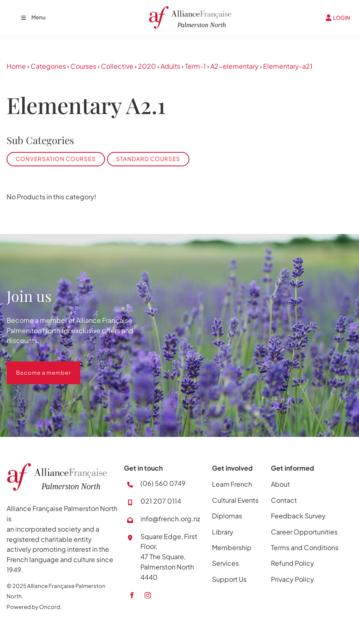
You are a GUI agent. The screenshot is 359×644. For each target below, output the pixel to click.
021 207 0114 (161, 501)
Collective (117, 66)
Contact (284, 500)
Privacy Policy (293, 579)
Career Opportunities (304, 532)
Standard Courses (148, 159)
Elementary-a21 (288, 66)
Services (225, 563)
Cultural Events (235, 500)
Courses (83, 66)
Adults (170, 66)
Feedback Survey (298, 516)
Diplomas (227, 516)
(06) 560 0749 (163, 483)
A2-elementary (234, 66)
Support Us (229, 579)
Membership (232, 547)
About (280, 484)
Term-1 (195, 66)
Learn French (232, 484)
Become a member (34, 366)
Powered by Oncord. (34, 607)
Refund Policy (293, 563)
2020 (147, 66)
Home (16, 66)
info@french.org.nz (170, 519)
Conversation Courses (56, 159)
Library (223, 532)
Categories (48, 66)
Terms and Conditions (305, 547)
